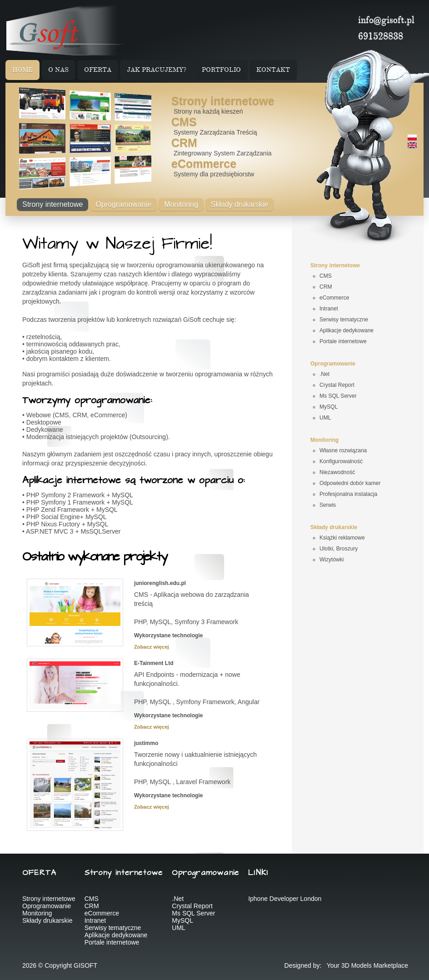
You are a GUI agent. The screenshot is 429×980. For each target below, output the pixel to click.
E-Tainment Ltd (154, 663)
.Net (178, 899)
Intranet (95, 920)
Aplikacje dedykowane (116, 935)
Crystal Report (192, 906)
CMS (184, 122)
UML (179, 928)
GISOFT (85, 965)
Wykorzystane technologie (169, 635)
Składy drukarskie (239, 204)
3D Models (357, 965)
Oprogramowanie (123, 204)
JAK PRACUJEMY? (157, 70)
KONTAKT (273, 70)
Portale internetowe (112, 942)
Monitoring (181, 204)
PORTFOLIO (221, 70)
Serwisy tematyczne (113, 928)
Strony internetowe (223, 101)
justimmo (146, 743)
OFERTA (98, 70)
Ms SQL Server (193, 913)
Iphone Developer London (285, 899)
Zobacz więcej (152, 647)
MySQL (182, 920)
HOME (22, 70)
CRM (184, 143)
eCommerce (204, 164)
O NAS (58, 70)
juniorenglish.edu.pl (160, 583)
